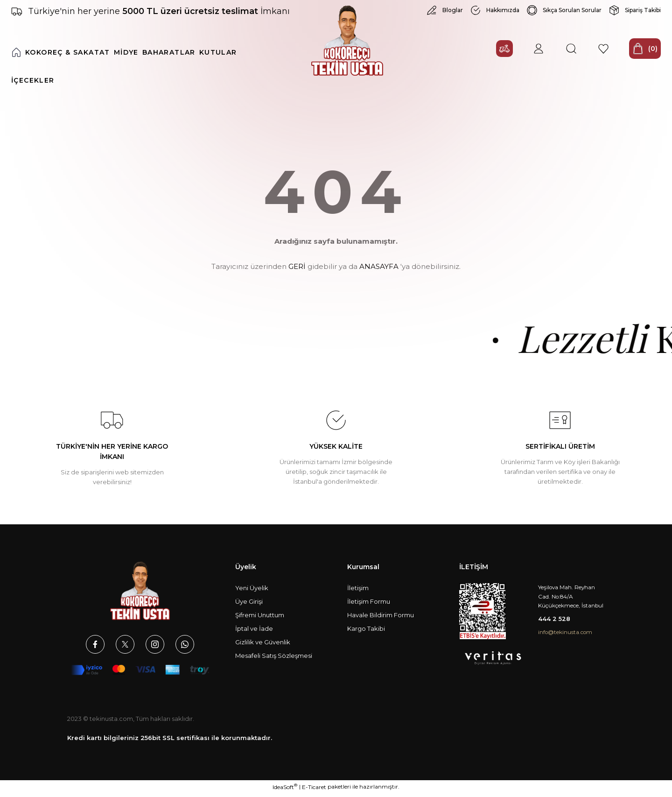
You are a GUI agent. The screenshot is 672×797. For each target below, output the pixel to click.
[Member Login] (521, 56)
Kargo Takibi (366, 633)
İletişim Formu (369, 606)
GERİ (297, 271)
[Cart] (637, 56)
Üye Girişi (249, 606)
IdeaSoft (285, 790)
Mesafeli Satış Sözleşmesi (274, 660)
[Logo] (347, 45)
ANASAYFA (379, 271)
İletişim (358, 592)
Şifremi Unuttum (260, 619)
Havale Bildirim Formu (381, 619)
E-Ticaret (314, 790)
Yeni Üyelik (252, 592)
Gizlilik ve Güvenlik (263, 646)
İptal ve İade (254, 633)
